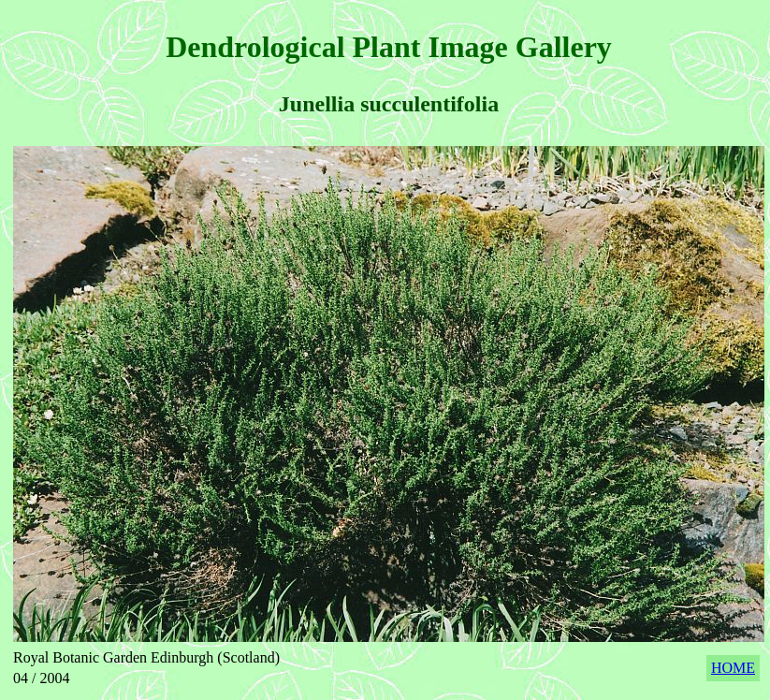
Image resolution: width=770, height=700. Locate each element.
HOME (733, 668)
